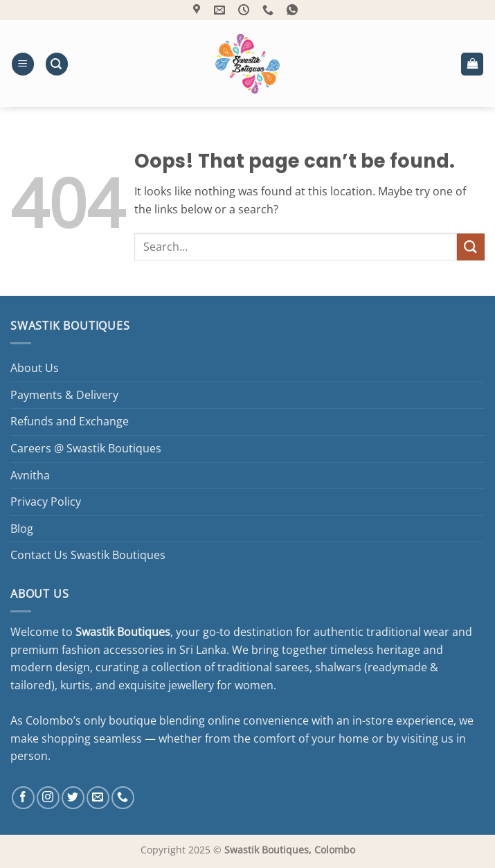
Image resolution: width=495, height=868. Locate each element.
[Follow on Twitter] (73, 798)
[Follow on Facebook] (23, 798)
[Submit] (471, 247)
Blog (22, 529)
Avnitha (30, 475)
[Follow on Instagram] (48, 798)
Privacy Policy (46, 502)
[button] (23, 64)
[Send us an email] (98, 798)
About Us (35, 368)
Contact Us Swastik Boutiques (88, 555)
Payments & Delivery (64, 395)
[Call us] (123, 798)
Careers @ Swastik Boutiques (86, 448)
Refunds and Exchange (70, 421)
